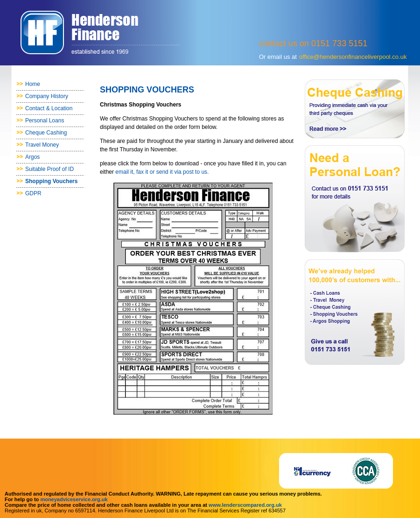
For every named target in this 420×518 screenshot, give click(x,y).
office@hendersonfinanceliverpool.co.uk (353, 57)
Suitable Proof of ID (49, 169)
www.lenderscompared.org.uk (245, 505)
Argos (32, 157)
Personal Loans (45, 121)
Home (33, 84)
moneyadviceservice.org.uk (74, 499)
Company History (47, 96)
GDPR (33, 193)
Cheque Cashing (46, 133)
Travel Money (42, 145)
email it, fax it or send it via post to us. (162, 172)
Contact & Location (49, 108)
